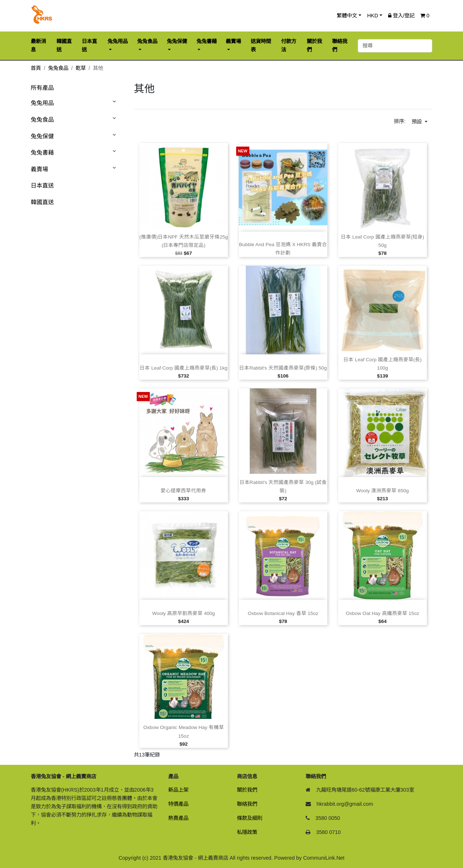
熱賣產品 (178, 818)
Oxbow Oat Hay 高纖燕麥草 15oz (383, 613)
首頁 (36, 68)
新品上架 (178, 790)
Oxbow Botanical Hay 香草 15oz (283, 613)
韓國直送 (42, 202)
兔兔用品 (42, 103)
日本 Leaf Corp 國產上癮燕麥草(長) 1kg (183, 368)
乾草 (81, 68)
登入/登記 (401, 16)
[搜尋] (395, 46)
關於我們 (247, 790)
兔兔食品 (58, 68)
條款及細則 (250, 818)
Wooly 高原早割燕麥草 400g (184, 613)
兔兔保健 (42, 136)
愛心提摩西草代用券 (183, 491)
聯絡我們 (247, 804)
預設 (417, 122)
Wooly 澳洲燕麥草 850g (383, 491)
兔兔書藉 (42, 153)
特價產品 (178, 804)
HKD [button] (373, 16)
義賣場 (39, 169)
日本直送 (42, 186)
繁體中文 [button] (347, 16)
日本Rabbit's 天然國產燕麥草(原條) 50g (283, 368)
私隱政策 (247, 832)
